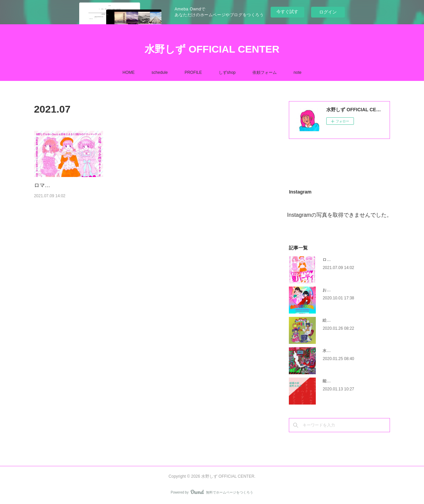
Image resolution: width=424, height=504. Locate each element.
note (297, 72)
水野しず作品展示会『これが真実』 (355, 351)
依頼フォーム (265, 72)
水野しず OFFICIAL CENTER (212, 49)
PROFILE (193, 72)
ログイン (328, 12)
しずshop (227, 72)
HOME (129, 72)
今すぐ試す (287, 12)
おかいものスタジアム (343, 290)
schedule (160, 72)
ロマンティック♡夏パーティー (351, 260)
